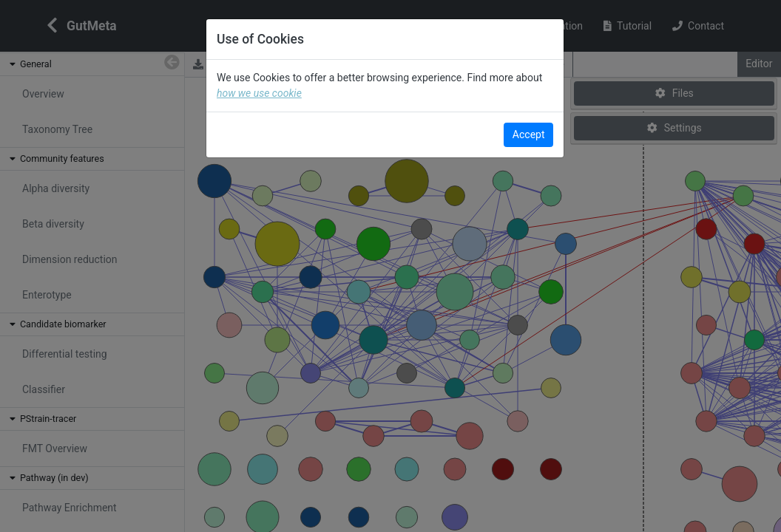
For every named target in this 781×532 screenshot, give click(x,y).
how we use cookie (299, 93)
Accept (529, 134)
